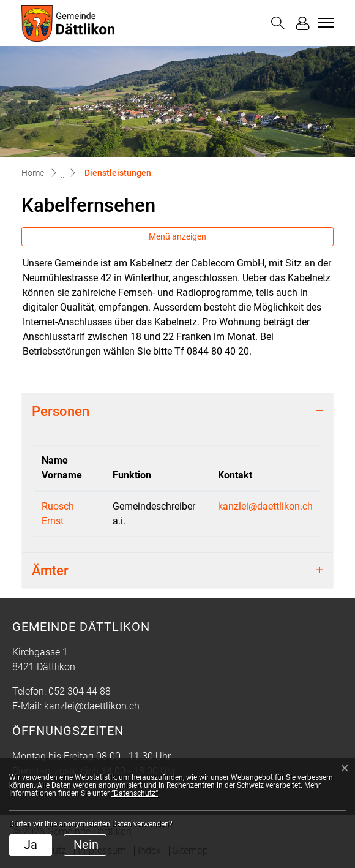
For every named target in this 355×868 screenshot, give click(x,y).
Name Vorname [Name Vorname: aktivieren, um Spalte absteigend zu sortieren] (62, 468)
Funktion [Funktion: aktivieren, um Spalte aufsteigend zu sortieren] (132, 475)
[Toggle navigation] (324, 23)
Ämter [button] (50, 570)
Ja (31, 845)
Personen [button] (61, 411)
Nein (86, 845)
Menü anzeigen (177, 236)
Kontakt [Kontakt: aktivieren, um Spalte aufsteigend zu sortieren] (235, 475)
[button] (278, 23)
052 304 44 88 (80, 691)
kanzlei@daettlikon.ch (265, 506)
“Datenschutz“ (135, 793)
